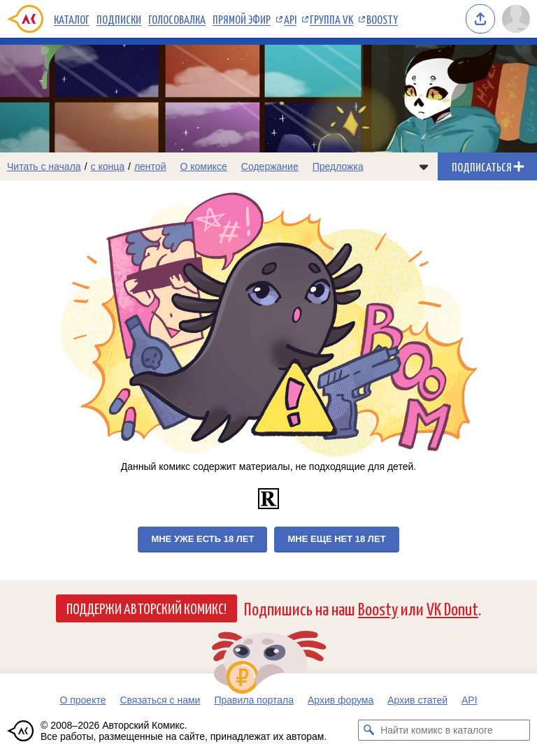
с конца (108, 166)
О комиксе (203, 166)
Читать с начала (44, 166)
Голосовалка (177, 19)
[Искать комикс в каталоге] (368, 730)
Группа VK (331, 19)
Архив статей (417, 700)
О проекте (83, 700)
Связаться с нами (160, 700)
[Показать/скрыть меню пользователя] (516, 19)
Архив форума (341, 700)
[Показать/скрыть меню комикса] (424, 166)
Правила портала (254, 700)
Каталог (72, 19)
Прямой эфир (242, 19)
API (290, 19)
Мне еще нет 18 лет (336, 539)
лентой (150, 166)
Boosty (382, 19)
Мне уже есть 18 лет (202, 539)
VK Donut (452, 608)
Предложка (338, 166)
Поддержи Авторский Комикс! (146, 608)
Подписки (119, 19)
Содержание (270, 166)
